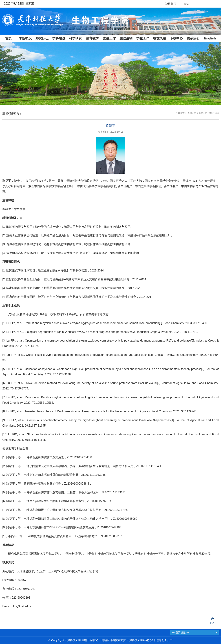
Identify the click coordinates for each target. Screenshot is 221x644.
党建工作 (109, 38)
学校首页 (171, 4)
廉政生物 (126, 38)
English (210, 38)
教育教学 (92, 38)
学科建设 (59, 38)
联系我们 (193, 38)
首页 (8, 38)
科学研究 (76, 38)
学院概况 (25, 38)
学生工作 (143, 38)
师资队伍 (42, 38)
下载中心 (176, 38)
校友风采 (160, 38)
